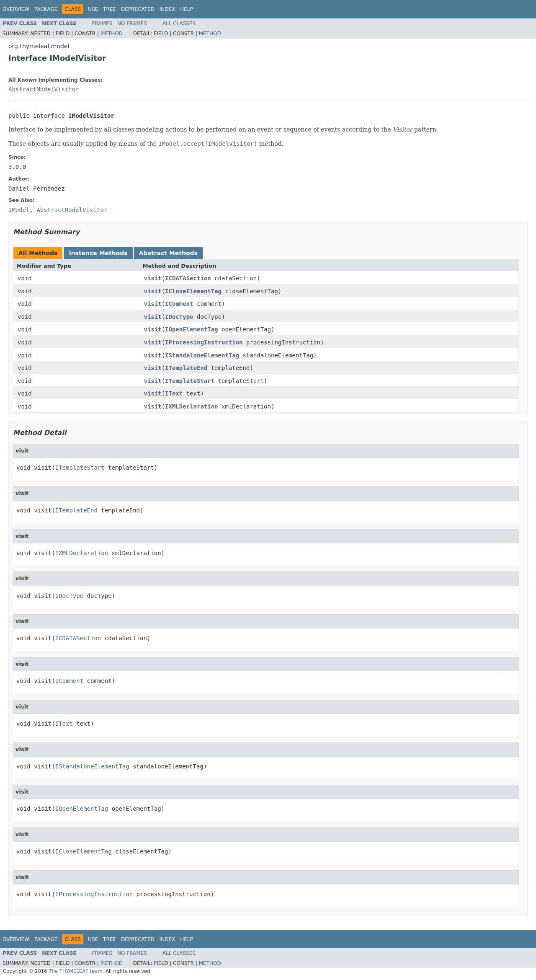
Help (187, 9)
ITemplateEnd (186, 368)
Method (112, 34)
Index (167, 9)
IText (174, 393)
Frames (102, 23)
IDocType (179, 317)
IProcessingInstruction (204, 342)
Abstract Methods (168, 253)
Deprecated (138, 9)
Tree (110, 9)
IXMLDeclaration (191, 406)
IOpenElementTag (191, 329)
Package (46, 9)
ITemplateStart (190, 381)
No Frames (132, 23)
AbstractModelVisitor (44, 89)
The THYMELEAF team (75, 971)
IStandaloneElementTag (202, 355)
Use (93, 9)
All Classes (179, 23)
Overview (16, 9)
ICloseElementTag (193, 291)
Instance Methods (98, 253)
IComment (179, 304)
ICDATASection (188, 278)
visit (153, 278)
